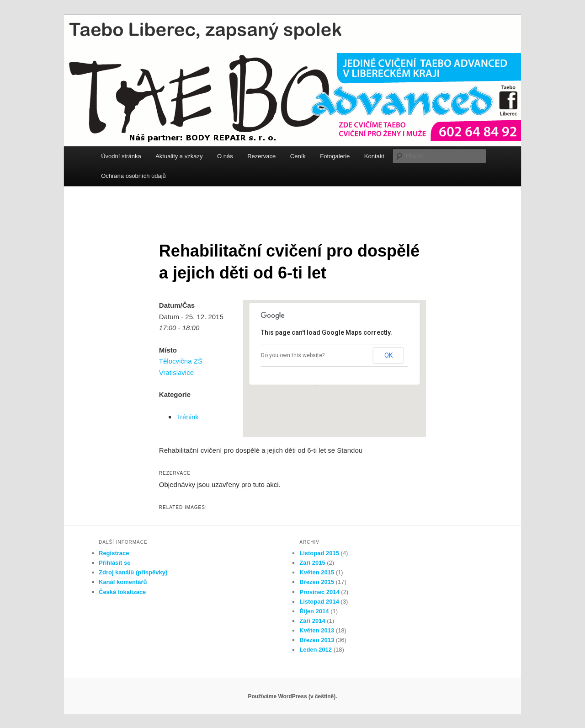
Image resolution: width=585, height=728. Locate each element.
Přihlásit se (114, 563)
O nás (225, 156)
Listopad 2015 (319, 553)
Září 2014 (312, 621)
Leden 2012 (316, 650)
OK (388, 355)
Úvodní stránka (121, 156)
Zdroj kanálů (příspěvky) (133, 572)
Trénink (187, 417)
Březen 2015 (317, 582)
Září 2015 (312, 563)
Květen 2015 (317, 572)
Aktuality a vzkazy (179, 156)
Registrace (114, 553)
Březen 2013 (317, 640)
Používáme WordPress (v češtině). (292, 696)
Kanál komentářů (123, 582)
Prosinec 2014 (319, 592)
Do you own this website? (293, 355)
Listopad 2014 (319, 602)
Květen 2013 (317, 630)
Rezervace (261, 156)
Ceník (298, 156)
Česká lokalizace (122, 592)
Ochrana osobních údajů (133, 176)
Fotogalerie (335, 156)
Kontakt (374, 156)
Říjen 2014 (314, 611)
